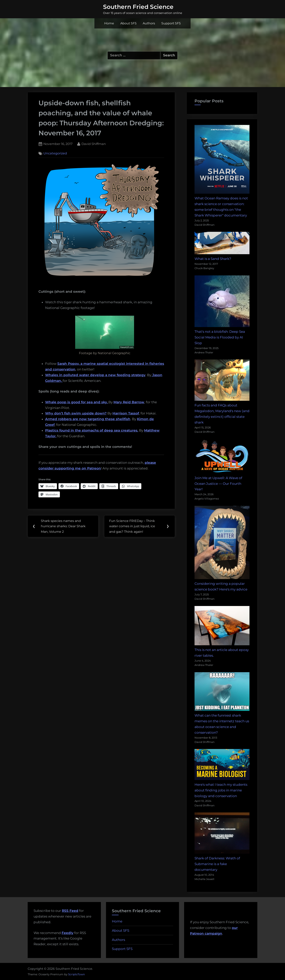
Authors (149, 23)
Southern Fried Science (138, 7)
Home (109, 23)
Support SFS (171, 23)
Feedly (68, 933)
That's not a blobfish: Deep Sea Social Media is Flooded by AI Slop (220, 337)
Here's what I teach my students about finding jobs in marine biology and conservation (221, 790)
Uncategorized (55, 153)
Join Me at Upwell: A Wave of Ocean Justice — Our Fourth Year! (218, 484)
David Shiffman (94, 143)
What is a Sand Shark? (213, 259)
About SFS (128, 23)
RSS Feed (70, 911)
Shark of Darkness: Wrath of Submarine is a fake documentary (217, 864)
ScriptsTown (76, 974)
